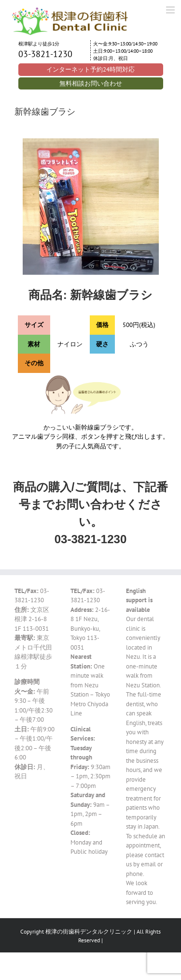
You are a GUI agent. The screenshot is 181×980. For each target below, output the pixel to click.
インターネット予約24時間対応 (90, 69)
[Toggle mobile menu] (171, 10)
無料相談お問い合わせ (91, 83)
